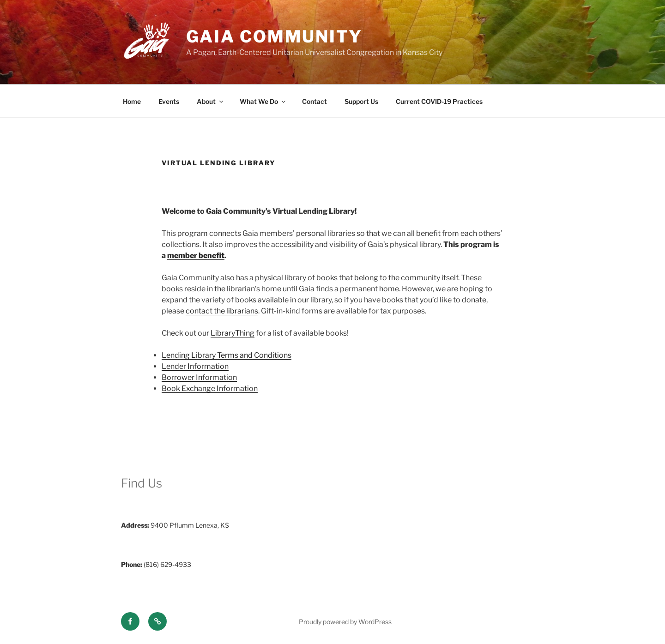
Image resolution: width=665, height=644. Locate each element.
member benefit (196, 256)
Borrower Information (199, 377)
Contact (314, 101)
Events (169, 101)
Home (132, 101)
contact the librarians (222, 311)
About (211, 101)
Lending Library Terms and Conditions (227, 355)
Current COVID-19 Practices (439, 101)
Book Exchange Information (210, 388)
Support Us (361, 101)
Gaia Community (274, 36)
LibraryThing (233, 333)
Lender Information (195, 366)
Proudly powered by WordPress (345, 622)
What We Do (263, 101)
